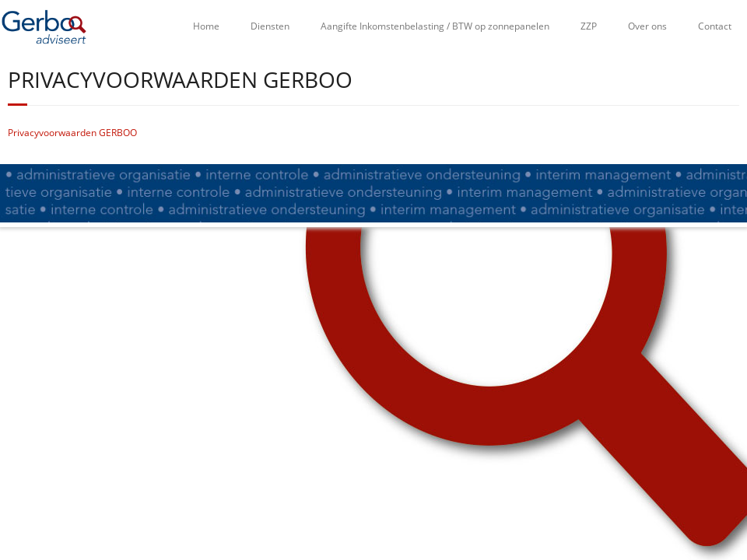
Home (206, 26)
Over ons (647, 26)
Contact (715, 26)
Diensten (270, 26)
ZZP (589, 26)
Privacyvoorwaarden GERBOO (72, 133)
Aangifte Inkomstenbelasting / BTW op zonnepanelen (435, 26)
